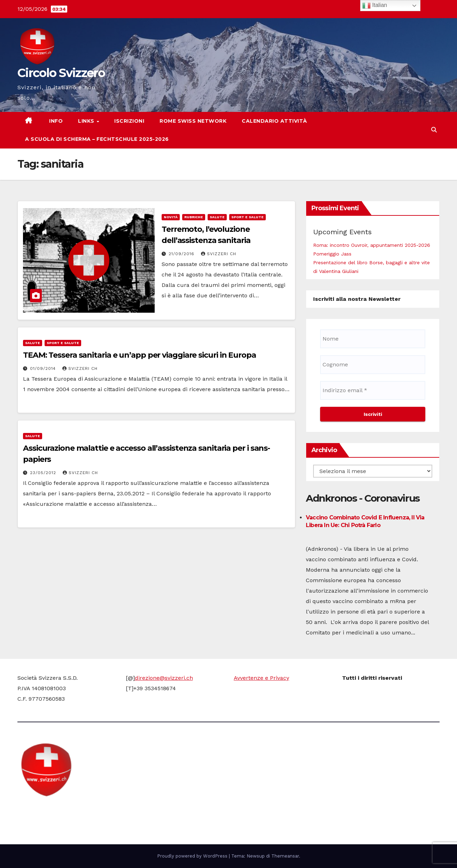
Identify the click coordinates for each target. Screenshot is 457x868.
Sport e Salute (247, 217)
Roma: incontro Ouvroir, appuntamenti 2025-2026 (372, 245)
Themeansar (285, 856)
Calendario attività (274, 121)
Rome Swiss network (193, 121)
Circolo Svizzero (61, 73)
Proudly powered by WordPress (193, 856)
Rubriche (194, 217)
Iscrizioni (129, 121)
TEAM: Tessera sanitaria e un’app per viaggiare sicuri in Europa (140, 355)
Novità (171, 217)
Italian (375, 6)
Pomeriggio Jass (332, 254)
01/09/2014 (44, 368)
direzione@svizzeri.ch (164, 678)
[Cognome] (373, 365)
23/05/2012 (44, 473)
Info (55, 121)
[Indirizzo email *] (373, 390)
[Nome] (373, 339)
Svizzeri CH (219, 254)
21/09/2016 (182, 254)
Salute (217, 217)
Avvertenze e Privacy (261, 678)
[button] (434, 130)
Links (87, 121)
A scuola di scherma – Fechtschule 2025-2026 (97, 139)
